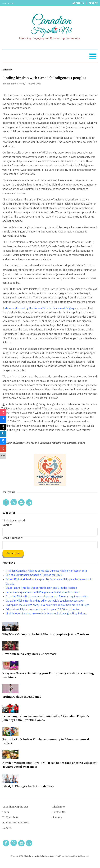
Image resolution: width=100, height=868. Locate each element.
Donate (7, 828)
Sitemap (57, 817)
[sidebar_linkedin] (3, 434)
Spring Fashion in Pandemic (22, 697)
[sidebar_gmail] (3, 449)
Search (93, 3)
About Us (78, 3)
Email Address (12, 538)
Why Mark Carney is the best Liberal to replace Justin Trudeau (46, 634)
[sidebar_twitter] (3, 427)
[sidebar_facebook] (3, 420)
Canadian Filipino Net (15, 807)
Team (6, 812)
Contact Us (59, 812)
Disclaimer (59, 807)
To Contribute (10, 817)
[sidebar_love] (3, 412)
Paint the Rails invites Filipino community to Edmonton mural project (46, 741)
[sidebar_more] (3, 456)
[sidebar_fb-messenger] (3, 441)
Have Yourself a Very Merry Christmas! (29, 654)
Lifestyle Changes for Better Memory (28, 786)
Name (7, 525)
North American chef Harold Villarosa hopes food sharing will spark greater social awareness (50, 765)
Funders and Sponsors (16, 823)
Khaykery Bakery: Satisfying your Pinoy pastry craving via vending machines (48, 675)
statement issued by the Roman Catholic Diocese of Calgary (40, 308)
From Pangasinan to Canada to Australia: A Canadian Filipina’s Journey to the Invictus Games (46, 718)
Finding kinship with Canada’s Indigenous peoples (44, 78)
